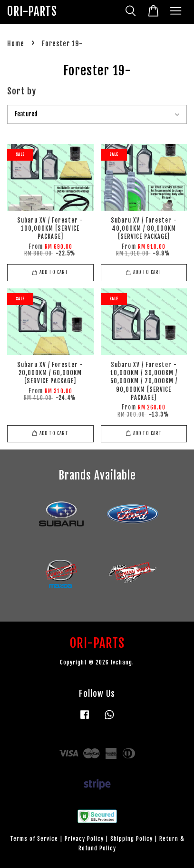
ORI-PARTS (32, 12)
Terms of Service (34, 839)
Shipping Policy (131, 839)
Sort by (22, 91)
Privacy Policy (84, 839)
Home (16, 44)
